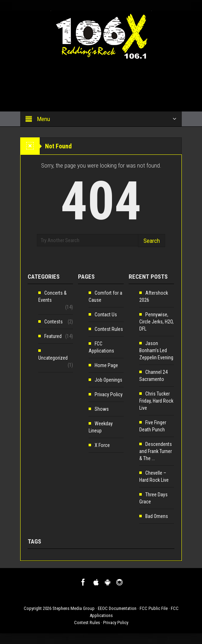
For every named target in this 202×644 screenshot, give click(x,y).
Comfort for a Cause (105, 296)
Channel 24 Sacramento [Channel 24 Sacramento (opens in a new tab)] (153, 376)
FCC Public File (154, 608)
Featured (53, 336)
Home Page (106, 365)
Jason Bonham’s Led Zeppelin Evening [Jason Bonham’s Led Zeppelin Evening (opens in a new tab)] (156, 350)
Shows (102, 409)
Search (152, 241)
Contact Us (106, 315)
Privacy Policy (109, 394)
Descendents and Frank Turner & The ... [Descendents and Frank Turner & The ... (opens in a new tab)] (156, 451)
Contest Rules (109, 329)
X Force (102, 445)
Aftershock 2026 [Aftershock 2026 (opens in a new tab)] (154, 296)
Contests (54, 322)
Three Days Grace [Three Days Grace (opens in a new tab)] (153, 498)
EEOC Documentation (117, 608)
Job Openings (108, 380)
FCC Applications (101, 347)
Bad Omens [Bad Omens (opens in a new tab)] (157, 516)
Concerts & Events (52, 296)
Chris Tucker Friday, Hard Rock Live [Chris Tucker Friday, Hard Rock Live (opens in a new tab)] (156, 401)
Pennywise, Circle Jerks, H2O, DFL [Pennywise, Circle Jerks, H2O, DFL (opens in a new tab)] (156, 322)
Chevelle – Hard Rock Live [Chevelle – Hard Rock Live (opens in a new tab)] (154, 476)
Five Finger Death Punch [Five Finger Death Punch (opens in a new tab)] (153, 426)
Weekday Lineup (101, 427)
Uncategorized (53, 358)
